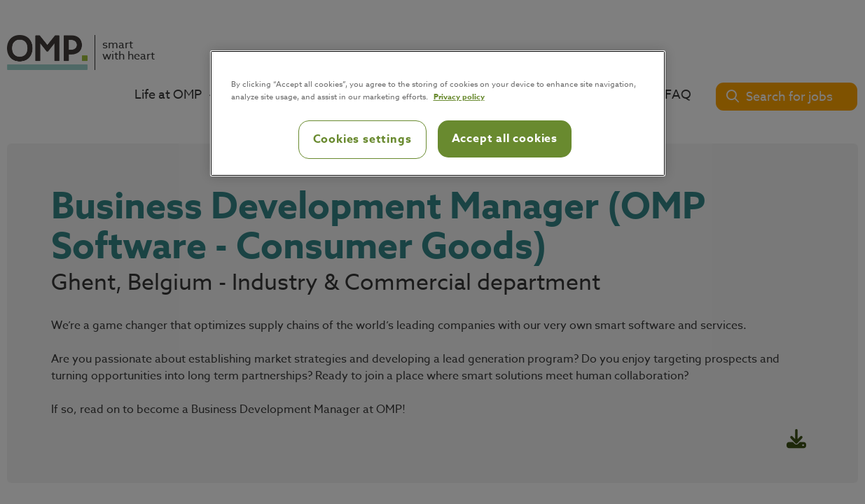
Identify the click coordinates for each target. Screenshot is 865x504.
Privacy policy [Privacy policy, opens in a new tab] (459, 96)
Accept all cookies (505, 139)
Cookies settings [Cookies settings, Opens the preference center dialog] (362, 139)
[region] (438, 113)
